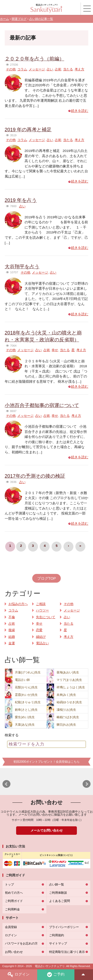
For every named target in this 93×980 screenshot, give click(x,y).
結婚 (12, 637)
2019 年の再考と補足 (28, 130)
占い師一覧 (57, 885)
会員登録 (11, 927)
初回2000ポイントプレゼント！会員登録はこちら (46, 762)
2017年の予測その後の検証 (35, 476)
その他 (11, 69)
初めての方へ (14, 893)
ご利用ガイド (14, 901)
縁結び (41, 637)
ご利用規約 (57, 935)
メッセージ (37, 69)
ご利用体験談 (58, 893)
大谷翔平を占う (22, 267)
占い (50, 69)
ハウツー (42, 610)
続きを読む (80, 111)
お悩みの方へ (18, 604)
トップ (9, 885)
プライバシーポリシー (64, 927)
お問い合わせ (14, 952)
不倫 (12, 617)
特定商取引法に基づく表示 (67, 952)
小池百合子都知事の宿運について (42, 405)
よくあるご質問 (60, 901)
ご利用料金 (12, 909)
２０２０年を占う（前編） (34, 59)
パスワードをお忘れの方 (21, 943)
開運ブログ (19, 19)
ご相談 (41, 604)
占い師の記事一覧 (41, 19)
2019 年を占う (21, 200)
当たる (68, 69)
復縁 (12, 630)
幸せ (55, 350)
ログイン (19, 975)
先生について (46, 617)
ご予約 (56, 975)
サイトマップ (58, 943)
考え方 (79, 69)
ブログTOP (47, 578)
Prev (6, 784)
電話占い (42, 643)
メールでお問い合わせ (47, 830)
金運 (12, 643)
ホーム (4, 19)
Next (87, 784)
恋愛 (39, 630)
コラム (22, 69)
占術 (58, 69)
